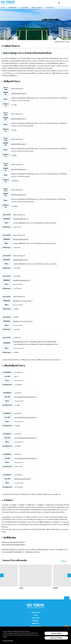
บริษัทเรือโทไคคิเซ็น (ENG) (18, 93)
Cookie (35, 615)
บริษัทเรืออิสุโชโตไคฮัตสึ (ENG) (21, 280)
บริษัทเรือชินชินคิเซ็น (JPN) (20, 342)
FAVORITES (66, 3)
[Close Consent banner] (68, 629)
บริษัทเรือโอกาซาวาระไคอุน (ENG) (22, 301)
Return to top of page (67, 598)
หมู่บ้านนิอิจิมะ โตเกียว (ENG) (37, 342)
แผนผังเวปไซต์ (35, 618)
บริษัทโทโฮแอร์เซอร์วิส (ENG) (22, 479)
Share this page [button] (64, 3)
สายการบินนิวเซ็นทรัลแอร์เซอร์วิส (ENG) (25, 397)
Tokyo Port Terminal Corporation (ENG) (13, 545)
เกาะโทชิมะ (13, 505)
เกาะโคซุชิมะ (40, 505)
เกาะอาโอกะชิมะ (17, 517)
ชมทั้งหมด (63, 561)
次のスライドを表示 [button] (69, 575)
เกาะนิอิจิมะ (21, 505)
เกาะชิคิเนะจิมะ (30, 505)
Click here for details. (8, 641)
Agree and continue (56, 638)
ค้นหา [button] (61, 3)
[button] (59, 3)
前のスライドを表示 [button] (2, 575)
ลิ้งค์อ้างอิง (35, 621)
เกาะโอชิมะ (5, 505)
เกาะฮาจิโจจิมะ (7, 517)
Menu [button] (69, 3)
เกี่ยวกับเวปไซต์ (35, 613)
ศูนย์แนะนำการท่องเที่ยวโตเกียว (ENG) (13, 542)
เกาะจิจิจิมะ (55, 522)
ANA (15, 377)
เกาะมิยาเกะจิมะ (49, 505)
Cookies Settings (56, 633)
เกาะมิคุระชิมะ (59, 505)
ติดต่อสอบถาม (35, 623)
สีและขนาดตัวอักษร (36, 626)
